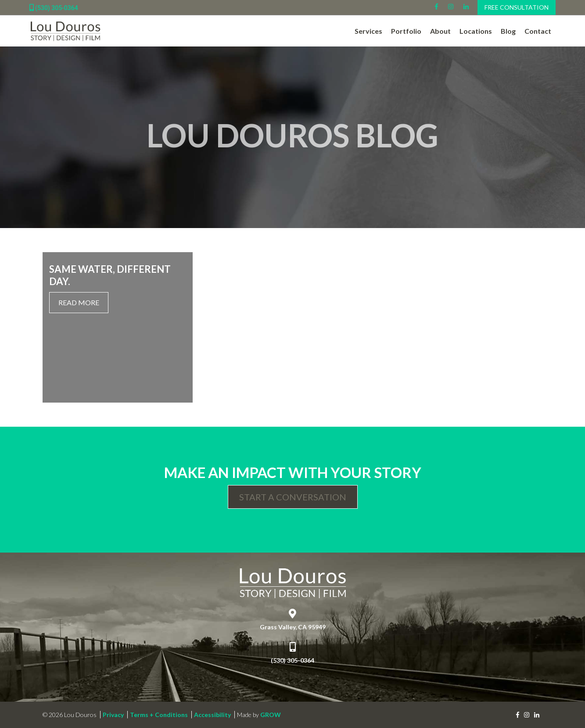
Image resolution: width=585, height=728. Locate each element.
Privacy (113, 715)
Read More (79, 302)
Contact (538, 31)
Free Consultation (517, 7)
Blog (508, 31)
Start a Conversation (293, 497)
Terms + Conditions (159, 715)
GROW (271, 715)
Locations (476, 31)
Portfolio (406, 31)
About (440, 31)
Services (368, 31)
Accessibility (212, 715)
